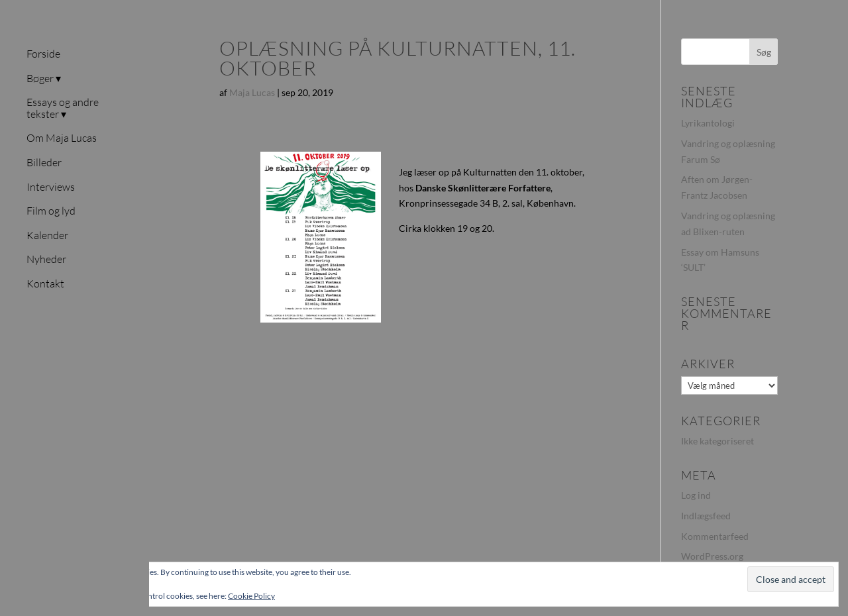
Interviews (51, 187)
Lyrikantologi (708, 123)
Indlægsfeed (706, 516)
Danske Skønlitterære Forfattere (483, 188)
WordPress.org (712, 556)
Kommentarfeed (715, 536)
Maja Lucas (252, 92)
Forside (43, 54)
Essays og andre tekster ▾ (63, 109)
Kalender (47, 236)
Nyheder (46, 260)
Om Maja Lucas (62, 138)
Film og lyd (51, 211)
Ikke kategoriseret (717, 441)
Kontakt (45, 284)
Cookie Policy (251, 596)
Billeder (44, 163)
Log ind (696, 495)
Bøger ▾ (44, 79)
